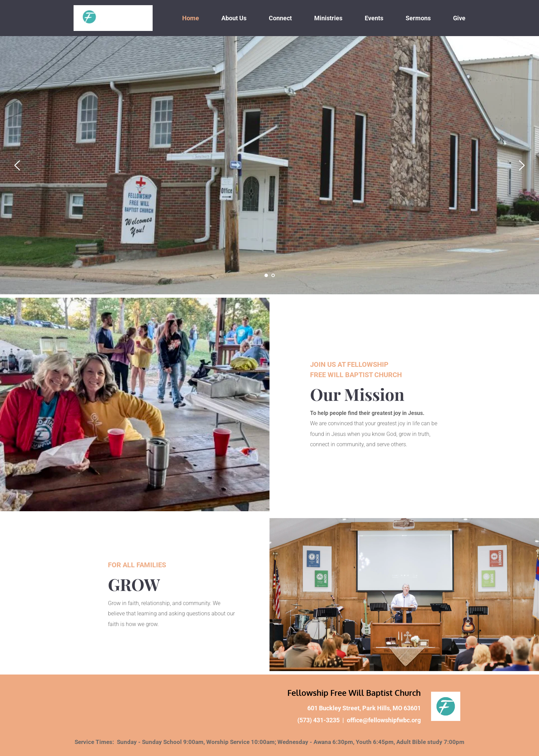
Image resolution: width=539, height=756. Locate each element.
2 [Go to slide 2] (273, 275)
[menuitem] (191, 18)
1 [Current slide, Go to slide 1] (266, 275)
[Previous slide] (18, 165)
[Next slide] (521, 165)
